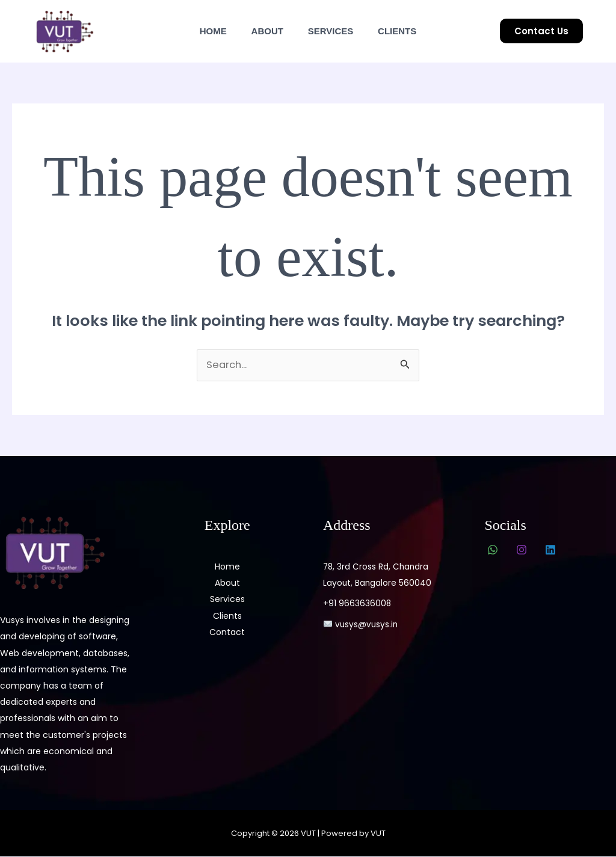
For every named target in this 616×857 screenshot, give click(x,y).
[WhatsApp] (493, 550)
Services (333, 31)
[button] (541, 31)
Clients (405, 31)
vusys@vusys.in (362, 624)
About (264, 31)
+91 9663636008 (357, 604)
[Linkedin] (550, 550)
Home (205, 31)
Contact (227, 632)
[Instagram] (522, 550)
